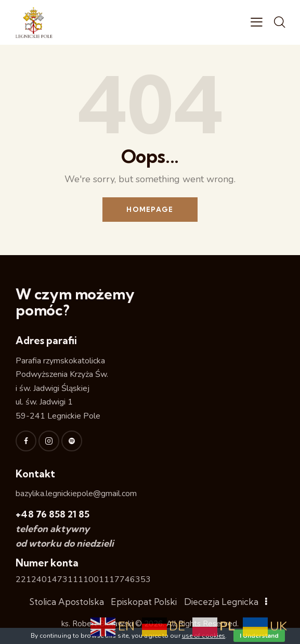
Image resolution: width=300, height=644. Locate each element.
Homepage (150, 209)
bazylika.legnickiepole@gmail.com (76, 494)
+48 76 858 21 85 (53, 514)
